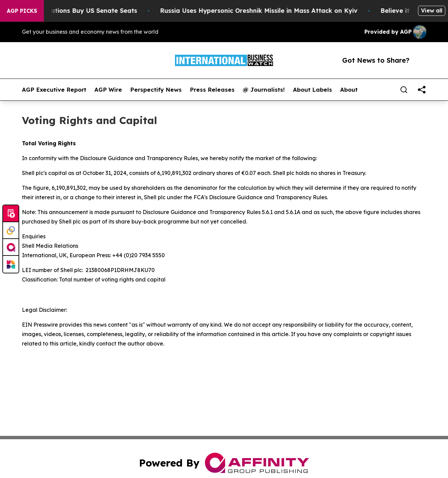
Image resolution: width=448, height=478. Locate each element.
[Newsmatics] (11, 264)
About (349, 90)
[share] (422, 90)
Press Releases (212, 90)
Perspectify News (156, 90)
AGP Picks (22, 11)
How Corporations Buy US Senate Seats (79, 11)
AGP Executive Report (54, 90)
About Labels (312, 90)
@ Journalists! (264, 90)
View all (432, 10)
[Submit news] (11, 214)
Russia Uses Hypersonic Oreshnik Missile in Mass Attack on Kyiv (263, 11)
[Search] (404, 90)
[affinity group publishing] (11, 247)
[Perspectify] (11, 231)
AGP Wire (108, 90)
